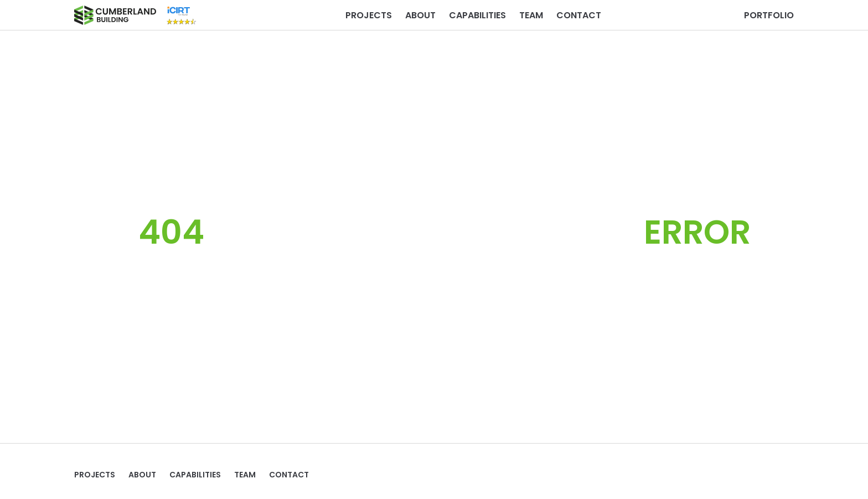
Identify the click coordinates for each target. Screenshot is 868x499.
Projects (369, 15)
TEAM (531, 15)
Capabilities (477, 15)
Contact (579, 15)
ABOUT (420, 15)
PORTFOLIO (769, 15)
